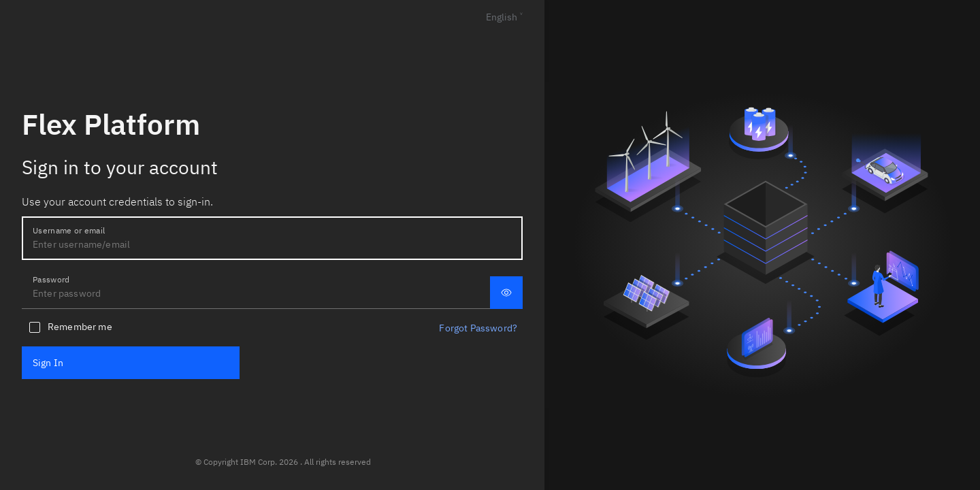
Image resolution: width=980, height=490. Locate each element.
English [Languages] (502, 17)
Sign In (48, 363)
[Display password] (506, 293)
